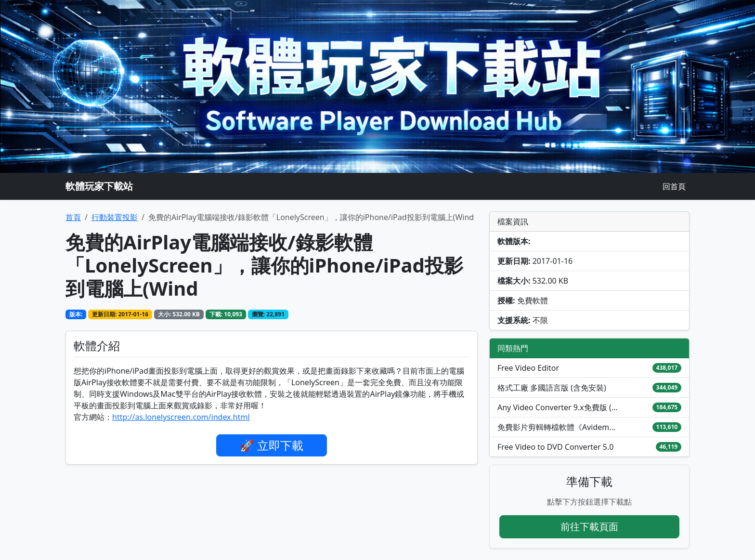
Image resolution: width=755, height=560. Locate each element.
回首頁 (674, 186)
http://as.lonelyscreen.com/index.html (181, 417)
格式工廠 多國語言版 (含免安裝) (552, 388)
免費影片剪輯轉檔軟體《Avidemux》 (558, 427)
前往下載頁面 (589, 527)
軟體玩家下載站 (99, 186)
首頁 (73, 217)
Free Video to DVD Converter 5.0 (555, 447)
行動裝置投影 (115, 217)
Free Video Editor (528, 368)
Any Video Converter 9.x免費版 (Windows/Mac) (558, 407)
